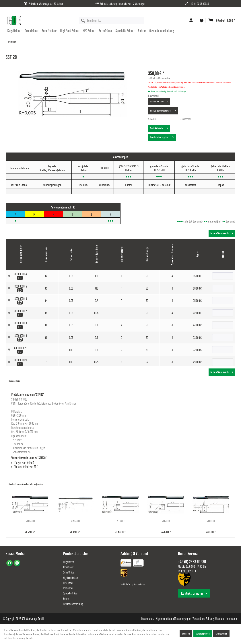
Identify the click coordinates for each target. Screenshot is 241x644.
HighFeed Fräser (70, 578)
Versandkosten (140, 584)
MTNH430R (75, 521)
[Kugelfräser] (14, 30)
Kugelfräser (68, 562)
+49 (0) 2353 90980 (199, 4)
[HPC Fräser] (89, 30)
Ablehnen (186, 634)
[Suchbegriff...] (111, 20)
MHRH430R (30, 521)
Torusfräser (68, 567)
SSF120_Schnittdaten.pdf (163, 110)
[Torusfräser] (32, 30)
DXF (20, 278)
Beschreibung (14, 381)
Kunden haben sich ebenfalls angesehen (26, 484)
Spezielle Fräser (70, 593)
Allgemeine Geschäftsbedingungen (173, 618)
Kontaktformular (194, 593)
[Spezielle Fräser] (125, 30)
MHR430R (166, 521)
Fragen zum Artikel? (23, 462)
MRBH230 (211, 521)
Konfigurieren (221, 634)
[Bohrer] (142, 30)
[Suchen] (83, 20)
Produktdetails (159, 128)
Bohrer (66, 599)
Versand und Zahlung (203, 618)
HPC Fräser (68, 583)
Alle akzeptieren (203, 634)
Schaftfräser (69, 572)
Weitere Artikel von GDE (24, 467)
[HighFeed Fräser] (70, 30)
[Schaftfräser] (49, 30)
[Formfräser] (106, 30)
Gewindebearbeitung (73, 604)
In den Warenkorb (222, 233)
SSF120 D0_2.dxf (159, 101)
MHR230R (120, 521)
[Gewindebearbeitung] (162, 30)
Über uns (220, 618)
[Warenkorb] (221, 20)
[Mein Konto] (192, 20)
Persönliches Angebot (162, 137)
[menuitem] (111, 20)
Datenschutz (148, 618)
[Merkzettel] (202, 21)
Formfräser (68, 588)
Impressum (232, 618)
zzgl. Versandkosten (163, 78)
